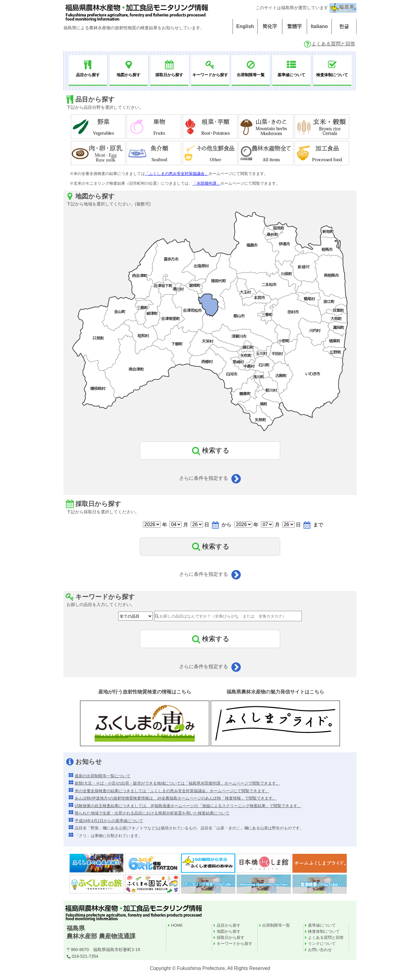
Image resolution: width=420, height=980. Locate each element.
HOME (177, 925)
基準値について (322, 925)
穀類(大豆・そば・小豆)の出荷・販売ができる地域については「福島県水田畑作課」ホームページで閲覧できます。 (177, 783)
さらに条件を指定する (210, 478)
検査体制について (324, 931)
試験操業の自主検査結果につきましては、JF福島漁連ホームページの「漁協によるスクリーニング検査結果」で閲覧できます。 (188, 806)
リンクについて (322, 944)
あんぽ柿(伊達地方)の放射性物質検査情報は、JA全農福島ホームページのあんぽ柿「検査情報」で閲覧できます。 (176, 798)
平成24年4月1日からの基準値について (109, 821)
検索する (210, 450)
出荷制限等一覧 (276, 925)
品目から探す (229, 925)
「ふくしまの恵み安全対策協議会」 (177, 174)
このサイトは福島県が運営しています (306, 8)
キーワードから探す (235, 944)
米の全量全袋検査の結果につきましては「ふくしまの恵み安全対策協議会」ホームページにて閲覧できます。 (172, 791)
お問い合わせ (320, 950)
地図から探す (229, 931)
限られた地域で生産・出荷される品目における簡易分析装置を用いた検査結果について (152, 813)
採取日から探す (231, 937)
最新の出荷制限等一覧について (103, 776)
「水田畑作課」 (206, 183)
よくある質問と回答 (329, 44)
